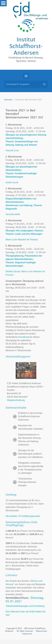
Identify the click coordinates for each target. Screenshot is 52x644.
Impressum (27, 634)
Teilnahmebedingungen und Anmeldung (25, 606)
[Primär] (26, 76)
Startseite (8, 100)
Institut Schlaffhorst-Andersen (26, 46)
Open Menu (3, 3)
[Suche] (26, 84)
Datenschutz (41, 631)
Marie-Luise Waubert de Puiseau (22, 240)
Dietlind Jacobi (13, 271)
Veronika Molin (13, 214)
